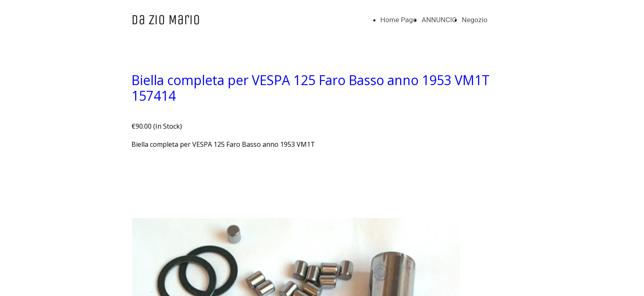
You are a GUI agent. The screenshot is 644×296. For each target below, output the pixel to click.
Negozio (475, 20)
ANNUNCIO (439, 20)
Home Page (398, 20)
